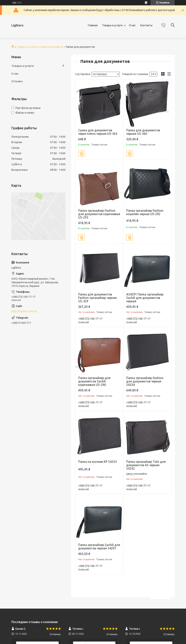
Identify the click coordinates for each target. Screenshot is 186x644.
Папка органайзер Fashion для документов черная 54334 (145, 381)
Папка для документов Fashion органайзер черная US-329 (97, 298)
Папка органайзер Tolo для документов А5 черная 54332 (146, 465)
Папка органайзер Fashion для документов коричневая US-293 (99, 214)
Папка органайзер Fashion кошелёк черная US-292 (145, 212)
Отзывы (17, 81)
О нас (132, 25)
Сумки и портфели (52, 47)
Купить (82, 153)
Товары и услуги (112, 25)
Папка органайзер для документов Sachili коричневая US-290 (94, 381)
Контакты (146, 25)
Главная (93, 25)
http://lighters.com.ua (24, 311)
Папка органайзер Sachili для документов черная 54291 (99, 547)
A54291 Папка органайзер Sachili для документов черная (145, 298)
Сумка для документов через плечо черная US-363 (98, 132)
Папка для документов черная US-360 (143, 132)
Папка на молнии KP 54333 (97, 462)
